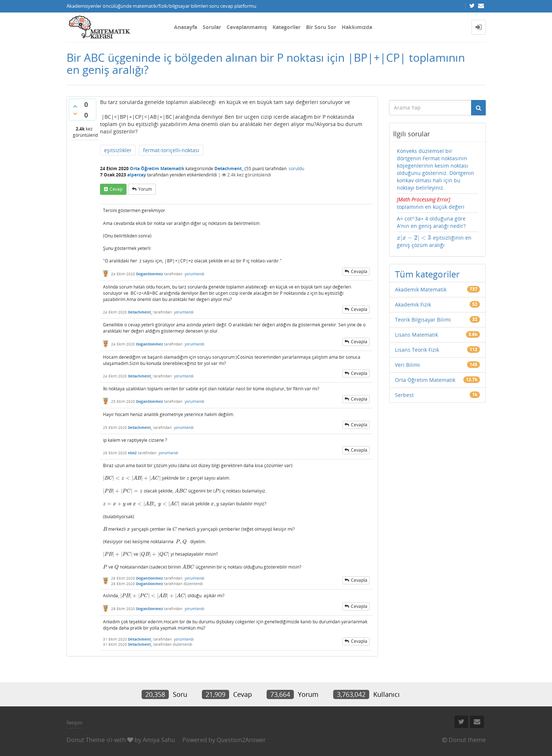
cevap (116, 189)
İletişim (74, 723)
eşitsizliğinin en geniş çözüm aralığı (434, 241)
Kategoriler (286, 27)
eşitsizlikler (118, 150)
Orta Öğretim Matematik (157, 169)
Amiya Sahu (159, 740)
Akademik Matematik (421, 289)
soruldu (296, 169)
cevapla (359, 271)
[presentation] (132, 478)
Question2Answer (241, 740)
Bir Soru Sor (321, 27)
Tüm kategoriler (427, 274)
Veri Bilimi (407, 365)
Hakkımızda (357, 27)
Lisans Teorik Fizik (417, 350)
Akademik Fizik (413, 304)
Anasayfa (186, 27)
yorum (145, 189)
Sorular (212, 27)
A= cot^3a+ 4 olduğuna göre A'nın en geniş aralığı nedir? (431, 222)
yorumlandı (195, 274)
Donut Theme (86, 740)
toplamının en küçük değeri (437, 203)
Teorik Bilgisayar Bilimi (423, 320)
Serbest (404, 395)
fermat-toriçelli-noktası (171, 150)
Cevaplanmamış (247, 27)
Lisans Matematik (416, 335)
